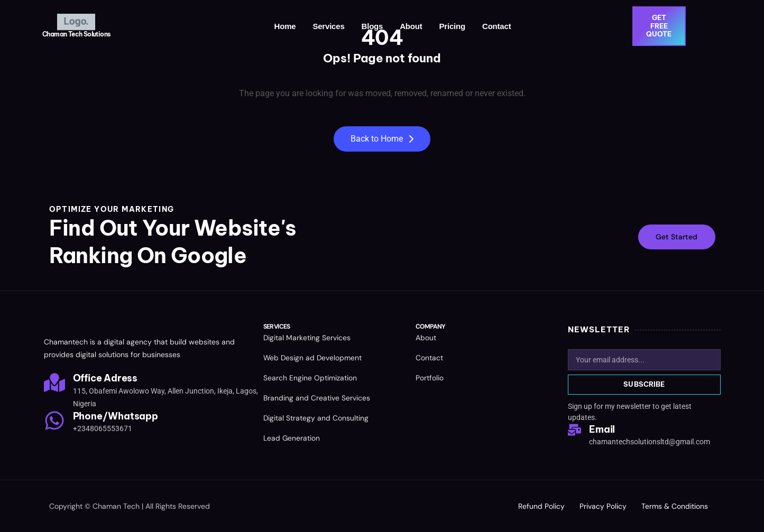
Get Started (676, 237)
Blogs (372, 26)
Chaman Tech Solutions (76, 34)
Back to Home (382, 139)
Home (285, 26)
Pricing (452, 26)
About (411, 26)
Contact (496, 26)
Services (328, 26)
